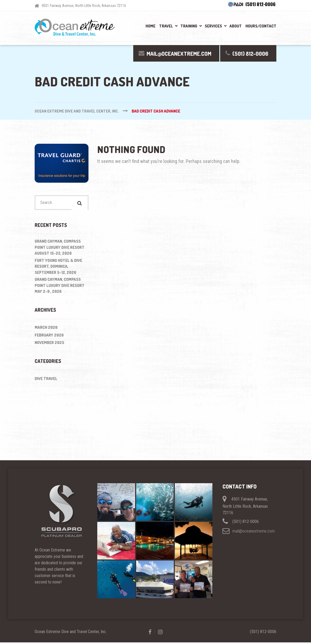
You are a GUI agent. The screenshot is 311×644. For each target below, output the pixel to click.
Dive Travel (46, 380)
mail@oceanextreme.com (254, 532)
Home (150, 26)
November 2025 (49, 344)
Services (213, 26)
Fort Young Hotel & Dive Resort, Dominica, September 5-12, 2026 (58, 268)
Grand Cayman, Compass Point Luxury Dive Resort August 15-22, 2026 (60, 249)
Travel (166, 26)
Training (189, 26)
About (236, 26)
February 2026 (49, 336)
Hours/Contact (261, 26)
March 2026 (46, 329)
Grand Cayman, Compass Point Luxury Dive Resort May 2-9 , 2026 (60, 287)
